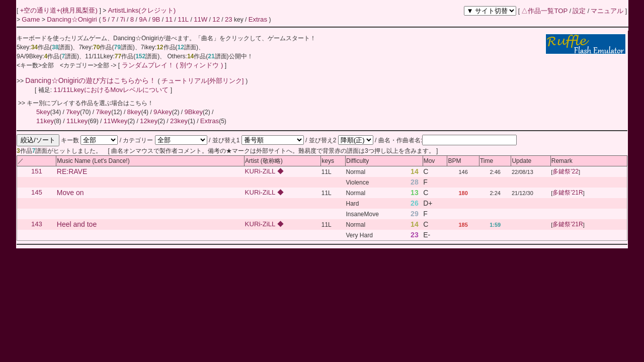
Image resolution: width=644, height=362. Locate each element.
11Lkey (77, 121)
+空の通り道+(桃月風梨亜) (60, 10)
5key (43, 112)
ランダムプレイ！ (148, 65)
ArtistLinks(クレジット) (142, 10)
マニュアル (607, 11)
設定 (579, 11)
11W (200, 19)
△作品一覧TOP (544, 11)
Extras (258, 19)
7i (122, 19)
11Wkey (116, 121)
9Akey (163, 112)
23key (179, 121)
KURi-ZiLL (261, 172)
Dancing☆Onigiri (73, 19)
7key (73, 112)
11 (169, 19)
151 (37, 172)
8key (134, 112)
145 (37, 193)
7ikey (103, 112)
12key (149, 121)
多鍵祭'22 (566, 172)
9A (143, 19)
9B (156, 19)
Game (32, 19)
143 (37, 224)
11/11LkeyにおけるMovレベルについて (112, 90)
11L (183, 19)
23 (229, 19)
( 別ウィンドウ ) (199, 65)
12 (216, 19)
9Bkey (193, 112)
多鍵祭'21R (568, 193)
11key (45, 121)
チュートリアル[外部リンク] (203, 81)
